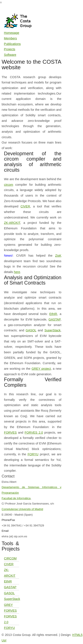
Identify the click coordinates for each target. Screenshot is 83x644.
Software (10, 55)
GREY (8, 605)
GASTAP (55, 319)
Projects (10, 49)
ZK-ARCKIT (12, 223)
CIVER (25, 206)
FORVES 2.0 (34, 433)
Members (11, 38)
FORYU (33, 454)
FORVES (10, 433)
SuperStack (52, 330)
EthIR (53, 314)
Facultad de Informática (16, 498)
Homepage (12, 33)
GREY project (41, 369)
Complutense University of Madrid (22, 509)
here (17, 272)
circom (9, 185)
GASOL (31, 330)
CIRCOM (10, 558)
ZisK (58, 256)
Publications (12, 44)
